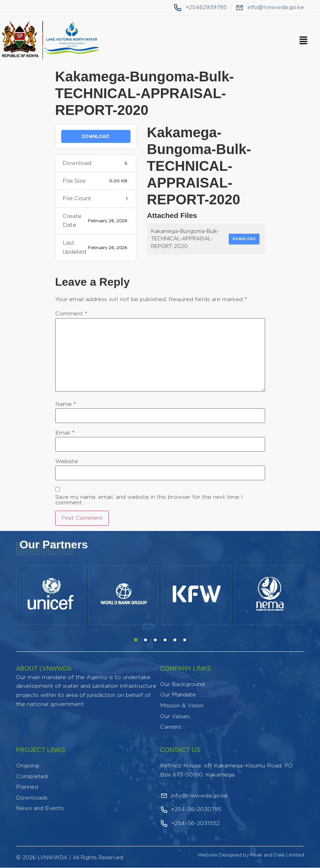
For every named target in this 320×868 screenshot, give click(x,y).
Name (66, 404)
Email (65, 433)
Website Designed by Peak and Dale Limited (251, 855)
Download (96, 136)
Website (67, 461)
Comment (71, 314)
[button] (303, 41)
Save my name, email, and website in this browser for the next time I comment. (149, 500)
